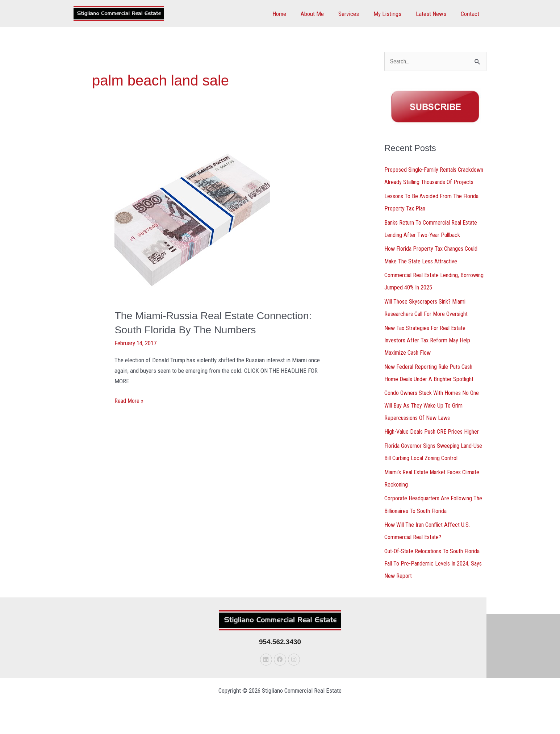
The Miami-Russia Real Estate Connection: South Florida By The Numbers (196, 330)
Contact (471, 14)
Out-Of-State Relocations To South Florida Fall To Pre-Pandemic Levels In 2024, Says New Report (435, 574)
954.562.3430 (280, 652)
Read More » (129, 414)
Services (356, 14)
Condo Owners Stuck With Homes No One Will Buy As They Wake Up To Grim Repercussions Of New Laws (434, 417)
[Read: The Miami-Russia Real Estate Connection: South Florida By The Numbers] (192, 221)
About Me (322, 14)
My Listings (393, 14)
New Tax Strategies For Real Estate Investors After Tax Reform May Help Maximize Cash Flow (429, 352)
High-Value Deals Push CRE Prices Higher (435, 443)
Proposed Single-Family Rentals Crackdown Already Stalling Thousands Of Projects (435, 183)
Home (291, 14)
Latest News (434, 14)
